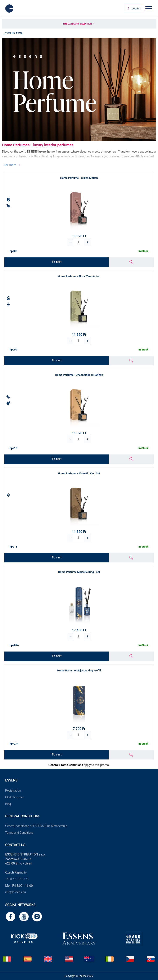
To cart (57, 262)
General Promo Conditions (66, 765)
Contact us (15, 845)
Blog (8, 804)
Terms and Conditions (19, 833)
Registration (13, 790)
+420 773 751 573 (17, 879)
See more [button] (13, 165)
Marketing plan (15, 797)
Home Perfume (13, 33)
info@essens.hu (15, 892)
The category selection (79, 24)
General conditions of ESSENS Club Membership (36, 826)
